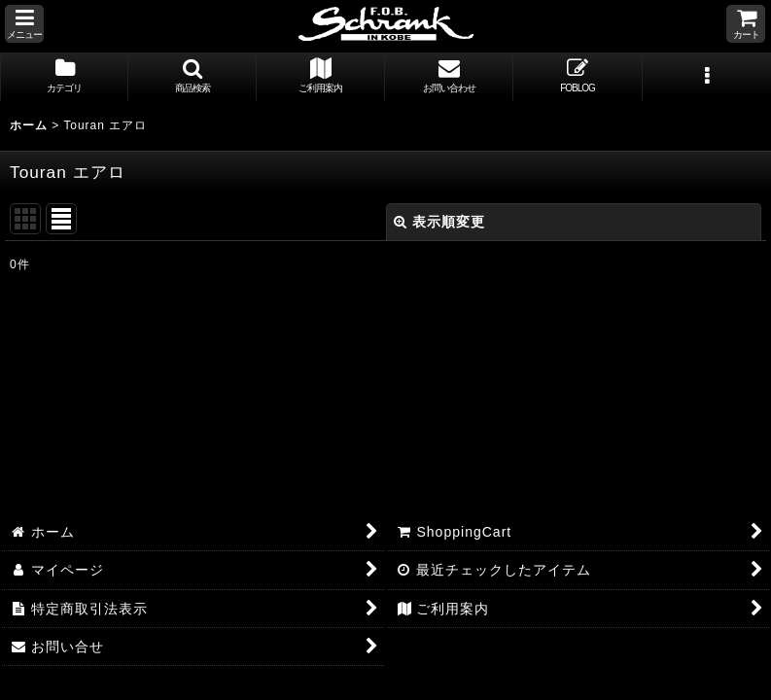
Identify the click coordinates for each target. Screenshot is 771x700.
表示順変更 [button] (439, 222)
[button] (24, 24)
